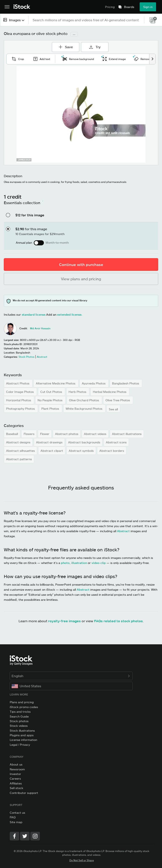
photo (65, 563)
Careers (15, 778)
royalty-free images (64, 621)
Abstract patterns (19, 459)
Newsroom (17, 769)
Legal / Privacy (20, 745)
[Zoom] (81, 114)
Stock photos (19, 721)
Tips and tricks (20, 712)
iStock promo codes (24, 707)
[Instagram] (35, 836)
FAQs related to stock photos (118, 621)
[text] (87, 20)
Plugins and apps (22, 735)
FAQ (13, 817)
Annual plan (24, 243)
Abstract (123, 531)
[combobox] (14, 20)
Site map (16, 822)
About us (16, 764)
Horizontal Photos (19, 400)
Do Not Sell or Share (82, 860)
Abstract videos (95, 434)
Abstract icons (116, 442)
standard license (34, 314)
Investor (15, 774)
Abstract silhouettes (20, 451)
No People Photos (50, 400)
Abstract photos (67, 434)
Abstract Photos (18, 383)
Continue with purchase (81, 265)
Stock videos (19, 726)
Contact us (17, 813)
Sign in (148, 7)
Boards (129, 7)
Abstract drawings (49, 442)
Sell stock (16, 788)
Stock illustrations (22, 730)
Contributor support (24, 793)
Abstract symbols (81, 451)
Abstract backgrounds (84, 442)
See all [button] (113, 409)
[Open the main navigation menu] (7, 7)
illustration (79, 563)
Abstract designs (18, 442)
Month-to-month (57, 243)
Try (95, 47)
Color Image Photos (20, 392)
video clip (99, 563)
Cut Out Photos (52, 392)
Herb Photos (78, 392)
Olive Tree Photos (118, 400)
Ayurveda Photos (94, 383)
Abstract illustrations (127, 434)
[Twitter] (25, 836)
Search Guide (19, 716)
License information (23, 740)
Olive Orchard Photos (84, 400)
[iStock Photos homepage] (22, 7)
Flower (45, 434)
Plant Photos (51, 409)
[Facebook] (14, 836)
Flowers (29, 434)
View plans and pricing (81, 279)
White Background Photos (84, 409)
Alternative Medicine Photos (56, 383)
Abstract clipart (52, 451)
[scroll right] (152, 59)
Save (67, 45)
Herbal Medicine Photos (110, 392)
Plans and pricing (22, 702)
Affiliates (16, 783)
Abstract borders (112, 451)
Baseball (12, 434)
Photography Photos (21, 409)
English (71, 676)
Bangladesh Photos (126, 383)
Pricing (110, 7)
